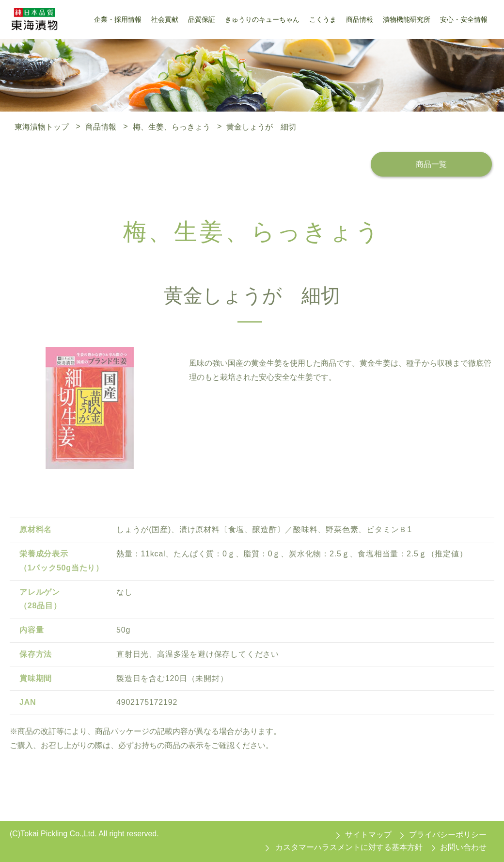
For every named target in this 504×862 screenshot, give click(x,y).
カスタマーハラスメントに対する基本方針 (349, 847)
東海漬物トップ (42, 126)
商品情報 (101, 126)
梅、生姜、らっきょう (172, 126)
